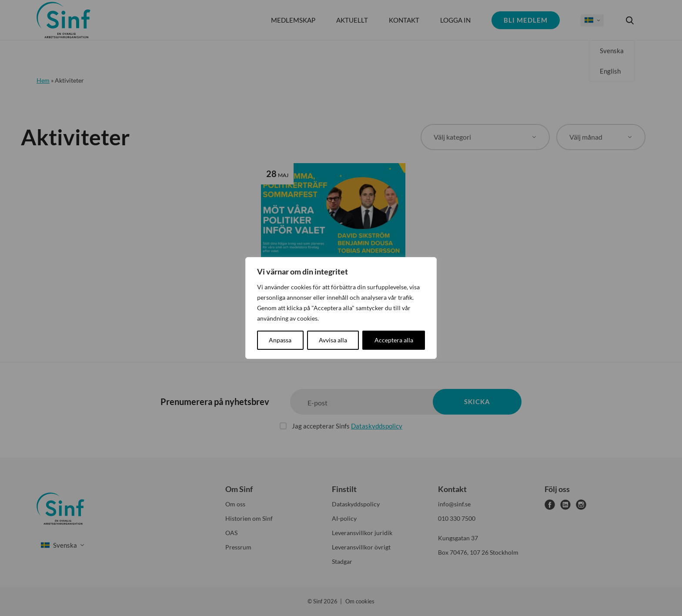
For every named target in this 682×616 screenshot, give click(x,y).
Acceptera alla (394, 340)
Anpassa (280, 340)
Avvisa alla (333, 340)
